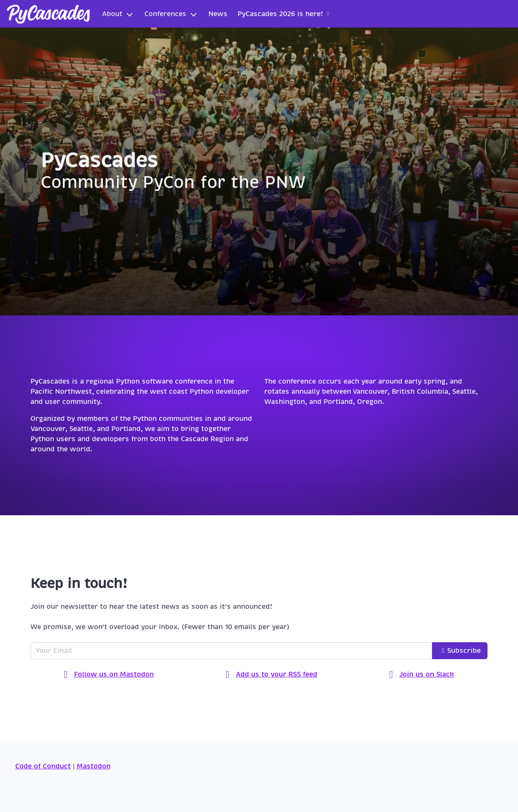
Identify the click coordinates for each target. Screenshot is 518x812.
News (218, 14)
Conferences (165, 14)
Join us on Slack (422, 675)
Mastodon (94, 766)
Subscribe (460, 651)
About (112, 14)
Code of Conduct (43, 766)
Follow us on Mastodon (109, 675)
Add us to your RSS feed (271, 675)
